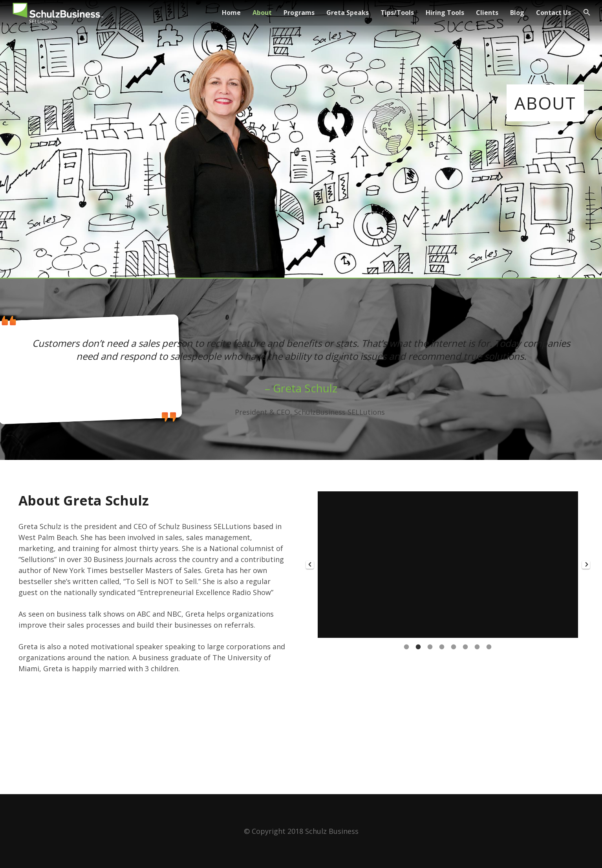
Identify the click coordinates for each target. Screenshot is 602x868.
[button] (310, 565)
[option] (448, 565)
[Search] (587, 13)
